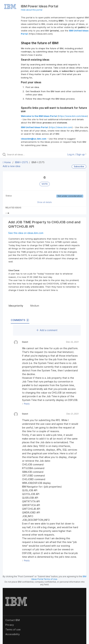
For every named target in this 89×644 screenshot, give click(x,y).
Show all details (45, 202)
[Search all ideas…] (26, 154)
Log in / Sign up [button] (77, 154)
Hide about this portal (32, 10)
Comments (20, 320)
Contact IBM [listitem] (13, 620)
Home (7, 162)
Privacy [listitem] (10, 625)
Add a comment (47, 330)
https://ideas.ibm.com (61, 127)
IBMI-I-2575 (21, 162)
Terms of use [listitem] (13, 629)
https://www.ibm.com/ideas (73, 116)
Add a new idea (11, 166)
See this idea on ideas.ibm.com (26, 233)
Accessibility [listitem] (13, 634)
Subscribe (79, 166)
